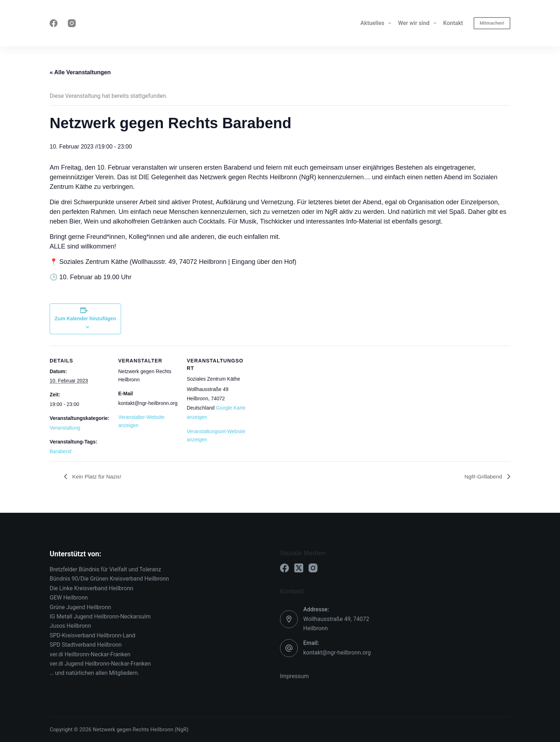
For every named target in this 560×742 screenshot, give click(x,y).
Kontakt (453, 23)
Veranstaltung (65, 428)
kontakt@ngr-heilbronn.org (337, 653)
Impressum (294, 676)
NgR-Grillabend (483, 476)
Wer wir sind (418, 23)
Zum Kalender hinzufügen (85, 319)
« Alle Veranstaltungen (80, 72)
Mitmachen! (492, 23)
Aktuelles (377, 23)
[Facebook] (54, 23)
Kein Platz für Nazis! (97, 476)
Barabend (61, 451)
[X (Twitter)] (299, 568)
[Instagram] (72, 23)
